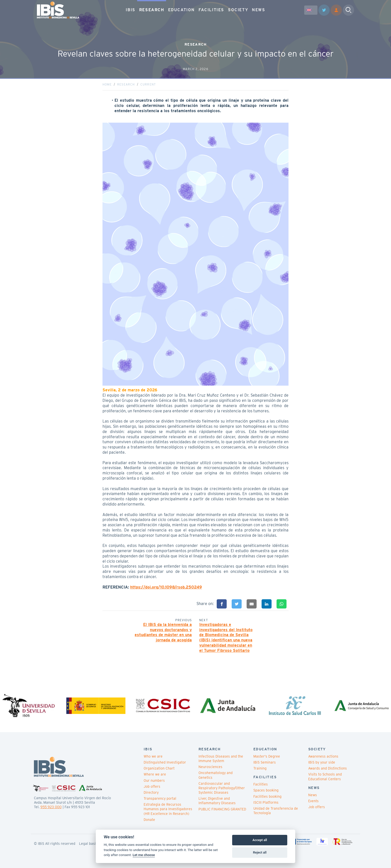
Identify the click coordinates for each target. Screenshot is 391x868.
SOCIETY (238, 10)
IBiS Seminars (265, 762)
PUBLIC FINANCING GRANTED (222, 809)
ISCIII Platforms (266, 802)
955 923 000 (51, 807)
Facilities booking (267, 796)
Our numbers (154, 781)
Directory (151, 792)
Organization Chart (159, 768)
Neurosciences (210, 767)
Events (313, 801)
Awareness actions (323, 756)
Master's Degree (267, 756)
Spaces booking (266, 790)
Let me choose (144, 855)
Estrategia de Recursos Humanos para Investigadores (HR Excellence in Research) (168, 809)
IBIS (130, 10)
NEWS (258, 10)
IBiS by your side (322, 762)
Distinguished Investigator (165, 762)
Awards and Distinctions (328, 768)
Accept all (260, 840)
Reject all (260, 852)
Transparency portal (160, 798)
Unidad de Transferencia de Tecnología (276, 811)
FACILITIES (211, 10)
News (313, 795)
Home (107, 84)
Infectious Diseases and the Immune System (221, 759)
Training (260, 768)
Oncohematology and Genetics (216, 775)
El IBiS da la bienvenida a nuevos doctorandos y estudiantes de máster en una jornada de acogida (163, 632)
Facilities (261, 784)
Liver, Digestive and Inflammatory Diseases (217, 801)
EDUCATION (181, 10)
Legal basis (88, 844)
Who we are (153, 756)
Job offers (152, 786)
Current (148, 84)
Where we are (155, 774)
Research (126, 84)
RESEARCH (152, 10)
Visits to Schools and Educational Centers (325, 777)
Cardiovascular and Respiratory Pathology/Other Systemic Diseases (222, 788)
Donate (149, 820)
